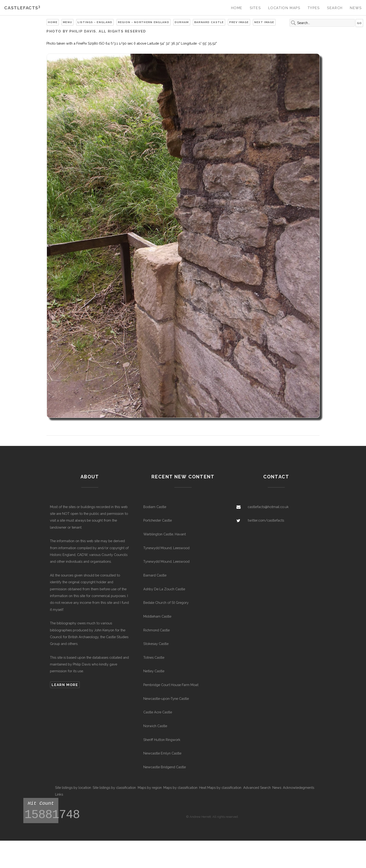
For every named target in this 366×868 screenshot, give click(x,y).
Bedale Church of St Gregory (166, 603)
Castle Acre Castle (158, 712)
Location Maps (284, 8)
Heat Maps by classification (220, 788)
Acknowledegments (299, 788)
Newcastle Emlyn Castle (162, 753)
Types (314, 8)
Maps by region (150, 788)
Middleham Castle (157, 616)
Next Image (264, 22)
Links (59, 794)
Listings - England (95, 22)
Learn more (65, 685)
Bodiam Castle (155, 507)
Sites (255, 8)
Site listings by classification (114, 788)
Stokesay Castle (156, 644)
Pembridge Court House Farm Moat (171, 685)
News (356, 8)
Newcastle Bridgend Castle (165, 767)
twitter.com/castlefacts (266, 520)
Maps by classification (180, 788)
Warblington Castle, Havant (165, 534)
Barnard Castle (209, 22)
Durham (182, 22)
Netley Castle (154, 671)
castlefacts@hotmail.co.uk (268, 507)
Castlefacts (22, 8)
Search (335, 8)
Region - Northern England (144, 22)
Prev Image (239, 22)
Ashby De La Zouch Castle (164, 589)
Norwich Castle (155, 726)
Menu (67, 22)
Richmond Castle (157, 630)
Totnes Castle (154, 657)
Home (237, 8)
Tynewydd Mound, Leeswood (166, 548)
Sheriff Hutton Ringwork (162, 740)
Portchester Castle (158, 520)
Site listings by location (73, 788)
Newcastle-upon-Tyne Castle (166, 699)
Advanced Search (257, 788)
